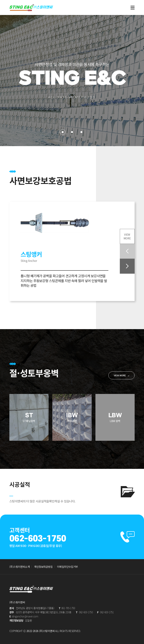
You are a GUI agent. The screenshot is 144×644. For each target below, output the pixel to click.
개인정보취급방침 (43, 567)
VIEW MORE (120, 375)
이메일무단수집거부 (67, 567)
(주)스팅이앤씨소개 (19, 567)
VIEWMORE (127, 236)
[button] (127, 267)
